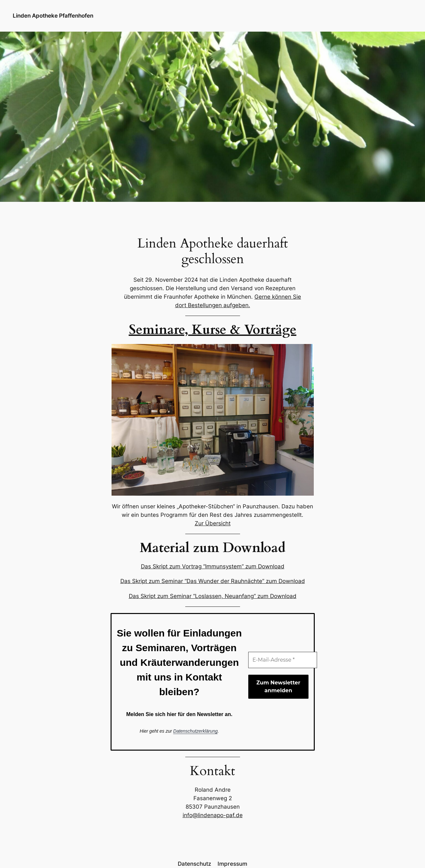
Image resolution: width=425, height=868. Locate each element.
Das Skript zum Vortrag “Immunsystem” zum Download (213, 566)
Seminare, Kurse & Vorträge (213, 330)
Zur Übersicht (213, 523)
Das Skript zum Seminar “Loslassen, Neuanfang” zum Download (213, 596)
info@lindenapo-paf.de (213, 815)
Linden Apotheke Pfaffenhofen (53, 16)
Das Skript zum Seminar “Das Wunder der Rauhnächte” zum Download (213, 581)
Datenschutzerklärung (195, 731)
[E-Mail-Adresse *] (283, 660)
